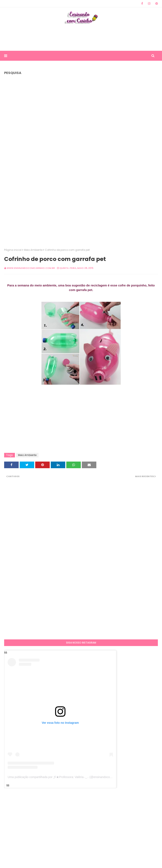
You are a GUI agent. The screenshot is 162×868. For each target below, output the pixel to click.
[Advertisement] (81, 37)
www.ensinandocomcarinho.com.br (31, 268)
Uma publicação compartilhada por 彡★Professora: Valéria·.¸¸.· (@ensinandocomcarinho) (65, 777)
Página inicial (13, 250)
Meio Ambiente (33, 250)
